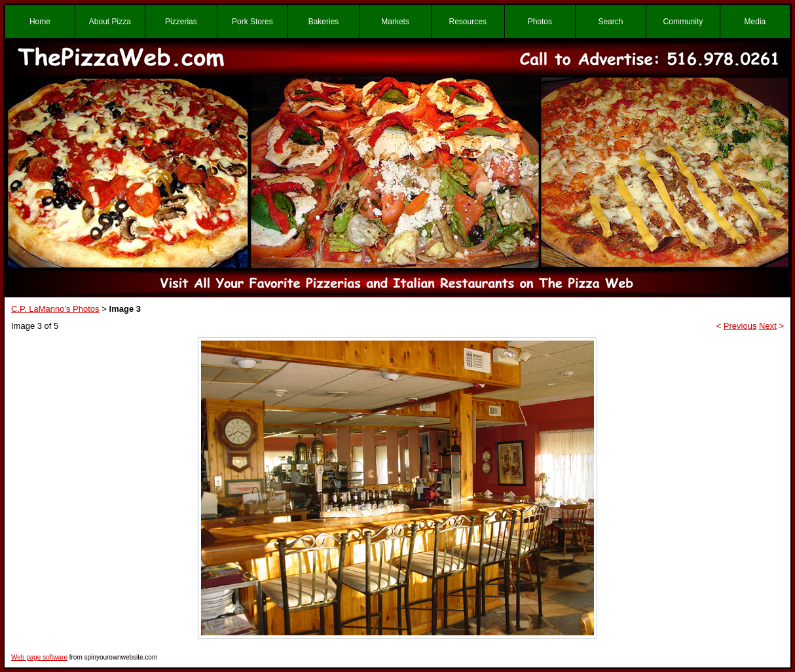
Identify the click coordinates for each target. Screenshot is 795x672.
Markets (395, 22)
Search (610, 22)
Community (683, 22)
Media (755, 22)
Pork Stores (252, 22)
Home (40, 22)
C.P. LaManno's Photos (55, 309)
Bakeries (324, 22)
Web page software (39, 657)
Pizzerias (181, 22)
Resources (468, 22)
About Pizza (110, 22)
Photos (540, 22)
